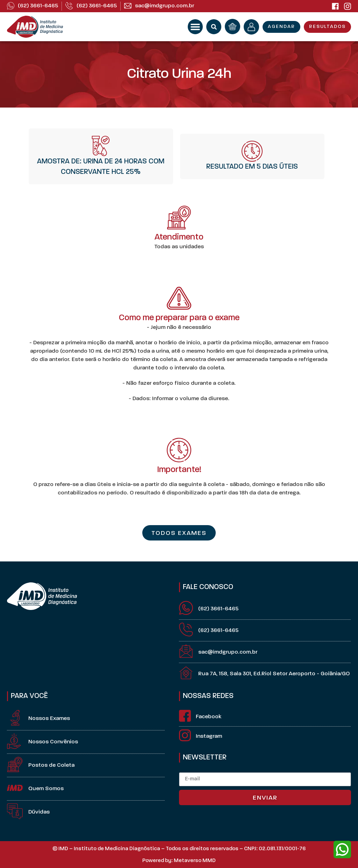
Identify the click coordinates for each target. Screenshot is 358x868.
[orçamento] (232, 27)
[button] (195, 27)
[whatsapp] (342, 849)
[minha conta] (251, 27)
